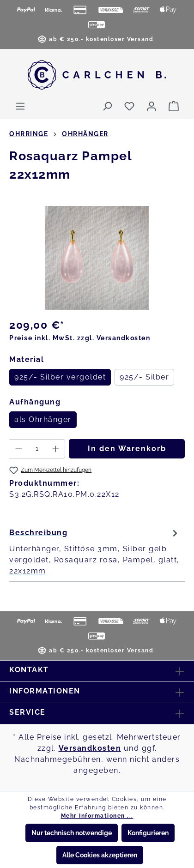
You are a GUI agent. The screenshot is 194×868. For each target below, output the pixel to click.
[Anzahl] (37, 449)
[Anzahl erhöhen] (56, 449)
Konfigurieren (148, 833)
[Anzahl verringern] (18, 449)
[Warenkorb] (174, 106)
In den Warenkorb (127, 449)
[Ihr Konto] (152, 106)
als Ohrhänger (43, 419)
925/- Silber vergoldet (60, 377)
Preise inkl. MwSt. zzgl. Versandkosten (80, 338)
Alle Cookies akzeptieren (100, 855)
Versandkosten (90, 748)
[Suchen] (107, 106)
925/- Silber (144, 377)
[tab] (95, 552)
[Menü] (20, 106)
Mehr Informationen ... (97, 816)
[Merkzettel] (129, 106)
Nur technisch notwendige (72, 833)
